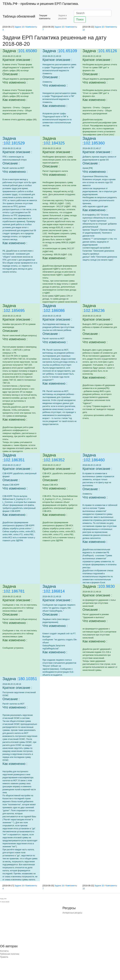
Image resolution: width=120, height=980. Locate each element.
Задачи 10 (99, 27)
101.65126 (108, 51)
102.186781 (14, 591)
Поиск (80, 19)
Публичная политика (10, 954)
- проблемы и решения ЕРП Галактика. (41, 4)
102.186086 (54, 310)
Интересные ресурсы (72, 913)
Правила (4, 957)
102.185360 (94, 143)
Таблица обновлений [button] (19, 16)
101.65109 (67, 51)
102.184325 (54, 143)
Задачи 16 (19, 27)
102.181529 (14, 143)
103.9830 (107, 586)
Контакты (4, 951)
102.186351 (14, 460)
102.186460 (94, 460)
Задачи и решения (63, 17)
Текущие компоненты (45, 17)
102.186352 (54, 460)
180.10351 (28, 679)
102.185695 (14, 310)
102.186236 (94, 310)
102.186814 (54, 591)
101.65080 (28, 51)
